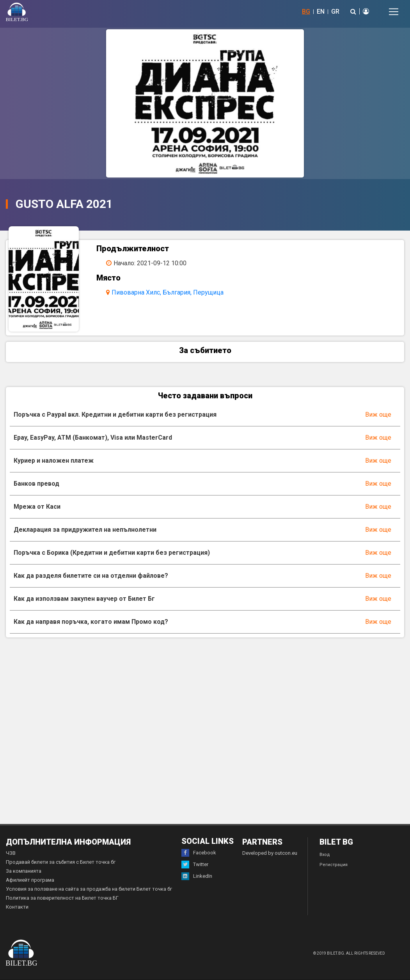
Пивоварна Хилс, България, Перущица (168, 292)
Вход (325, 855)
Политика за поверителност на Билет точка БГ (62, 898)
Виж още (378, 415)
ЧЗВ (11, 853)
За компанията (24, 871)
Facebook (199, 853)
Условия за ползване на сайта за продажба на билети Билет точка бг (89, 889)
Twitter (195, 865)
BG (306, 12)
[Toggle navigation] (394, 12)
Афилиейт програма (30, 880)
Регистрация (334, 865)
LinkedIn (197, 876)
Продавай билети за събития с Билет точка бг (61, 862)
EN (321, 12)
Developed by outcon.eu (270, 853)
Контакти (17, 907)
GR (335, 12)
